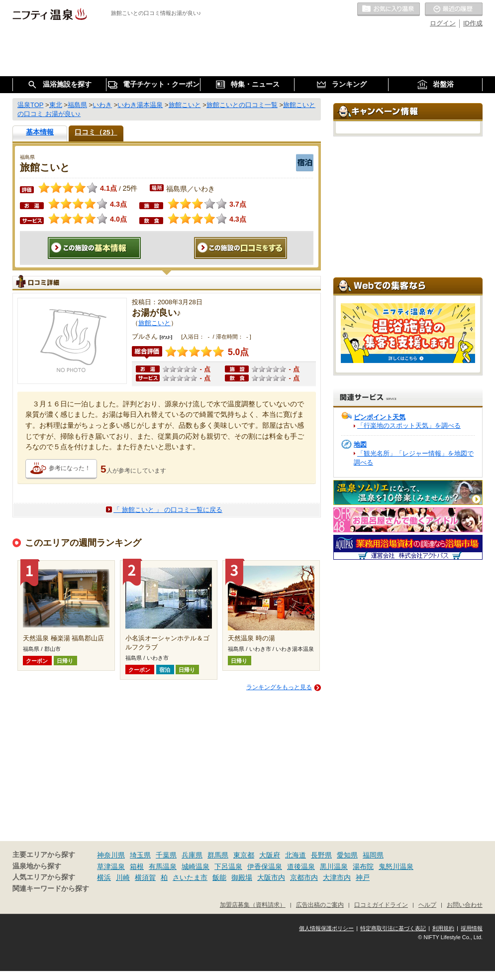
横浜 (104, 877)
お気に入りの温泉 (389, 9)
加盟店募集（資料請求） (253, 905)
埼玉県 (140, 855)
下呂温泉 (228, 866)
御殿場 (242, 877)
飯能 (219, 877)
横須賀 (145, 877)
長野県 (321, 855)
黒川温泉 (334, 866)
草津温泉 (111, 866)
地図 (360, 444)
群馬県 (218, 855)
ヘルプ (427, 905)
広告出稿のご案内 (320, 905)
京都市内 (304, 877)
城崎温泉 (196, 866)
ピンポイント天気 (380, 417)
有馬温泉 (163, 866)
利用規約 (443, 928)
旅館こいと (154, 323)
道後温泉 (301, 866)
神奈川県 (111, 855)
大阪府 (270, 855)
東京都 (244, 855)
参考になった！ (70, 468)
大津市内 (337, 877)
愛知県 (347, 855)
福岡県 (373, 855)
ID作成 (473, 23)
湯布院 (363, 866)
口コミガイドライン (381, 905)
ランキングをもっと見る (279, 687)
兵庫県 (192, 855)
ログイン (443, 23)
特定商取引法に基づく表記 (393, 928)
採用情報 (472, 928)
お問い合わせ (465, 905)
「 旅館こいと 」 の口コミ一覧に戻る (168, 510)
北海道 (296, 855)
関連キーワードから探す (51, 889)
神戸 (363, 877)
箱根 (137, 866)
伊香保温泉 (265, 866)
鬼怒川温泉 (396, 866)
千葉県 (166, 855)
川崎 (123, 877)
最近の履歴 (454, 9)
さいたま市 (190, 877)
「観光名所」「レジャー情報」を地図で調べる (414, 458)
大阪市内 (271, 877)
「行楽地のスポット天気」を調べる (409, 426)
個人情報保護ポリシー (326, 928)
